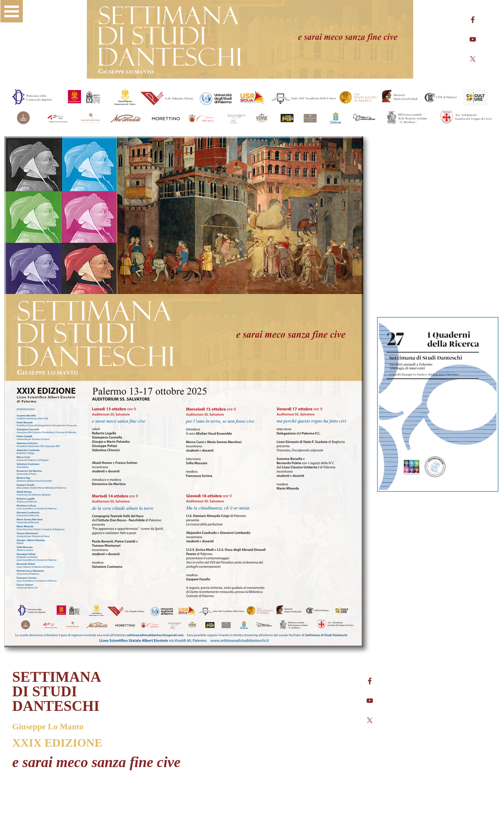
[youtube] (473, 39)
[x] (473, 59)
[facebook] (473, 20)
